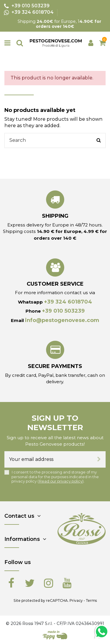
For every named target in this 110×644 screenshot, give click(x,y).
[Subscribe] (99, 459)
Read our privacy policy (61, 481)
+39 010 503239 (63, 311)
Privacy (76, 600)
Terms (91, 600)
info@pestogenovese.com (62, 320)
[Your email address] (48, 459)
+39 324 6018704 (68, 302)
